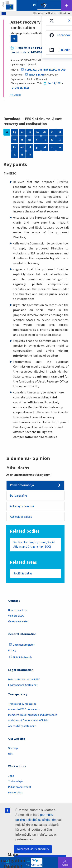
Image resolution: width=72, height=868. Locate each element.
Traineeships (16, 782)
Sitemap (13, 748)
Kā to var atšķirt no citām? (52, 13)
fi (22, 155)
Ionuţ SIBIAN (34, 75)
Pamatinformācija (22, 485)
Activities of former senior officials (28, 721)
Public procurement (20, 787)
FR (14, 39)
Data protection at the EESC (24, 680)
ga (30, 140)
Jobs (11, 776)
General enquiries (18, 621)
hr (37, 140)
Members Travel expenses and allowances (33, 715)
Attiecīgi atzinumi (22, 506)
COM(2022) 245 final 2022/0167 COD (43, 70)
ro (52, 147)
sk (60, 147)
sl (15, 155)
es (22, 132)
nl (30, 147)
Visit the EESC (16, 616)
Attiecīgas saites (21, 517)
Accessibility (45, 5)
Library (12, 651)
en (15, 140)
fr (22, 140)
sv (30, 155)
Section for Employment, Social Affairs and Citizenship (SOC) (34, 544)
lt (60, 140)
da (37, 132)
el (60, 132)
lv (52, 140)
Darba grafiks (19, 496)
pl (37, 147)
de (45, 132)
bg (15, 132)
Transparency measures (22, 704)
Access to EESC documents (24, 709)
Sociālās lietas (23, 573)
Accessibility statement (22, 726)
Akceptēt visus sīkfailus (33, 849)
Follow (67, 5)
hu (15, 147)
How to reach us (17, 610)
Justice (18, 95)
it (45, 140)
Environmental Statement (23, 685)
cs (30, 132)
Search (36, 865)
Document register (22, 645)
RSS (11, 754)
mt (22, 147)
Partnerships (16, 793)
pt (45, 147)
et (52, 132)
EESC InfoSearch (20, 657)
